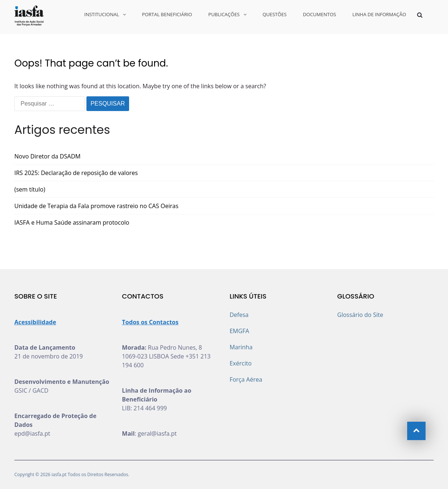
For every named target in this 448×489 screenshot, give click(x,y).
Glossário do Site (360, 315)
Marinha (241, 347)
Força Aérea (246, 379)
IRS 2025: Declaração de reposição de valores (76, 173)
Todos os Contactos (150, 322)
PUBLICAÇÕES (224, 14)
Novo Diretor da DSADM (47, 156)
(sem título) (30, 189)
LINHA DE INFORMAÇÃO (379, 14)
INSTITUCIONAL (102, 14)
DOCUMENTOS (319, 14)
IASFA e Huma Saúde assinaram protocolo (72, 222)
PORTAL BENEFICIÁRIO (167, 14)
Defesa (239, 315)
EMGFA (239, 331)
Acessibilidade (35, 322)
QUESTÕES (275, 14)
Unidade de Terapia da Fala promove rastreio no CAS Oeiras (96, 206)
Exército (241, 363)
